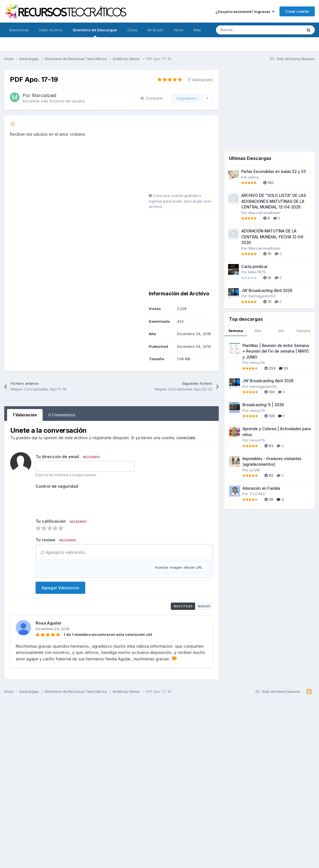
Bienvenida (19, 30)
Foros (179, 30)
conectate (186, 438)
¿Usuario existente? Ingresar (245, 12)
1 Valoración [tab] (25, 415)
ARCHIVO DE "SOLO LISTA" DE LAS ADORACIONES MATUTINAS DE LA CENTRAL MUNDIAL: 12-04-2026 (274, 201)
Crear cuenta (297, 11)
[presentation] (78, 502)
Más (197, 30)
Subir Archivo (51, 30)
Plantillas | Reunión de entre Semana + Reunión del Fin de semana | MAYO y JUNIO (276, 351)
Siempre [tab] (303, 331)
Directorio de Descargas (95, 32)
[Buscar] (247, 30)
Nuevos (204, 606)
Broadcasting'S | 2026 (263, 405)
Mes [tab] (258, 331)
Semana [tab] (236, 331)
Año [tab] (281, 331)
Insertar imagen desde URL (179, 567)
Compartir (152, 98)
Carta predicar (254, 267)
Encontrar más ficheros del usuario (54, 101)
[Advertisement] (184, 156)
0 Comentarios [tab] (62, 415)
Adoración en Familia (261, 488)
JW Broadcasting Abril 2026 (267, 291)
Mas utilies (183, 606)
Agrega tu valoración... (64, 552)
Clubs (132, 30)
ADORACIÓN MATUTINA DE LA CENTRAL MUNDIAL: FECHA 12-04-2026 (273, 237)
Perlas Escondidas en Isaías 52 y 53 (274, 172)
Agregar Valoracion (60, 588)
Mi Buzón (156, 30)
